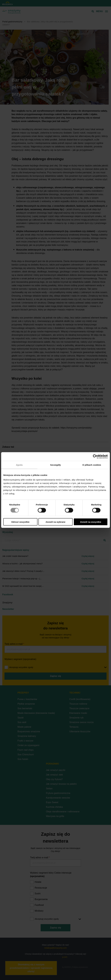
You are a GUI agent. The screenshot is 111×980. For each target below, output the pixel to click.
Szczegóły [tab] (55, 465)
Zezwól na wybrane (56, 522)
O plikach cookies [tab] (92, 465)
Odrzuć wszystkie (20, 522)
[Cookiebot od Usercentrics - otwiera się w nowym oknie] (95, 457)
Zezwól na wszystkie (91, 522)
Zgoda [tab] (19, 465)
